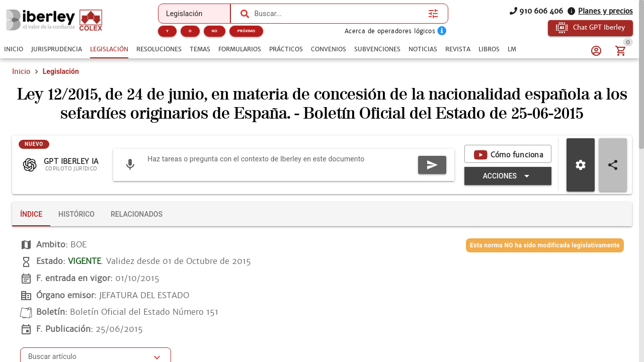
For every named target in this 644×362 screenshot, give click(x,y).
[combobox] (339, 14)
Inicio (21, 71)
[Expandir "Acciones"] (508, 176)
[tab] (14, 49)
